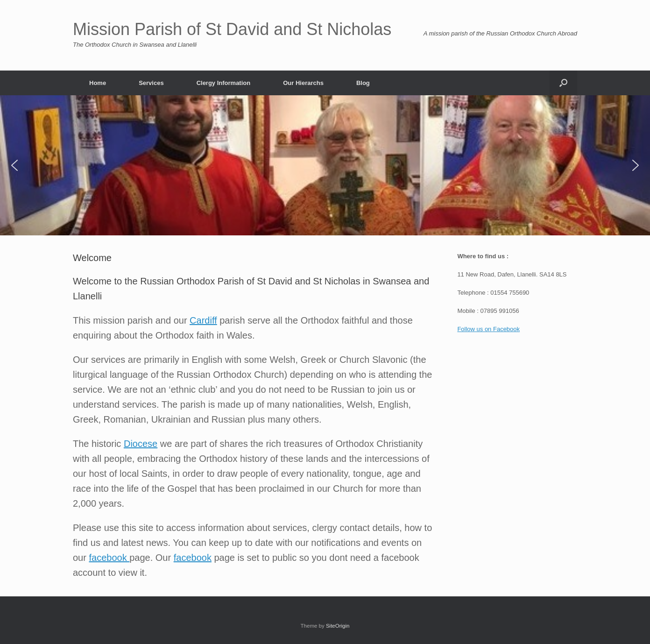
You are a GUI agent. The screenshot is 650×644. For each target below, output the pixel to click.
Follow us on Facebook (488, 329)
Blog (363, 83)
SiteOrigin (338, 626)
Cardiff (203, 320)
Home (98, 83)
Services (151, 83)
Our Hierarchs (303, 83)
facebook (109, 558)
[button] (563, 83)
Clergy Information (224, 83)
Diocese (141, 444)
